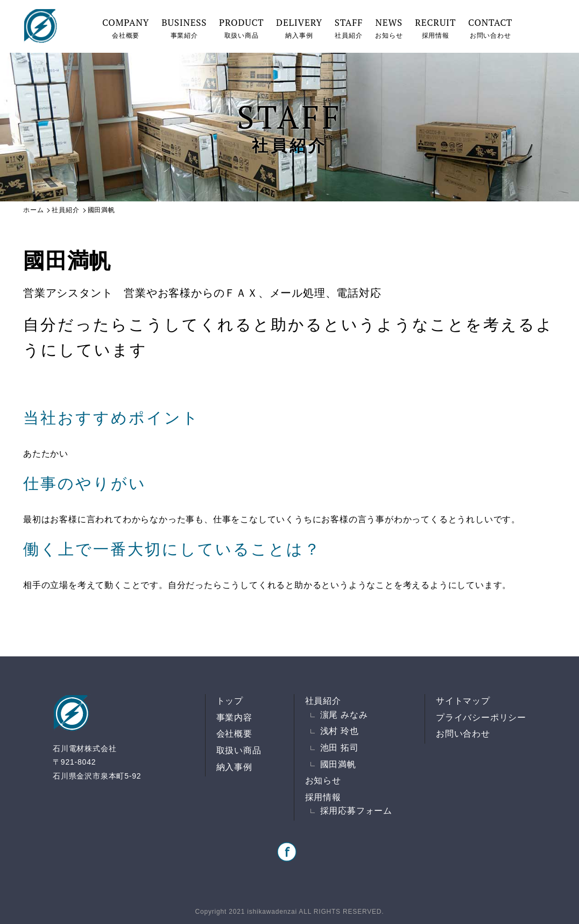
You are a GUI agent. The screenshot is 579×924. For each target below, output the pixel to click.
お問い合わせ (490, 28)
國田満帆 (338, 764)
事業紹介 (184, 28)
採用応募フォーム (356, 811)
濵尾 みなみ (344, 715)
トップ (230, 701)
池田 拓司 (340, 748)
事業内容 (234, 717)
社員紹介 (349, 28)
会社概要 (126, 28)
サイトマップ (463, 701)
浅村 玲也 (340, 731)
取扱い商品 (241, 28)
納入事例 (299, 28)
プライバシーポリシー (481, 717)
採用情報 (435, 28)
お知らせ (389, 28)
